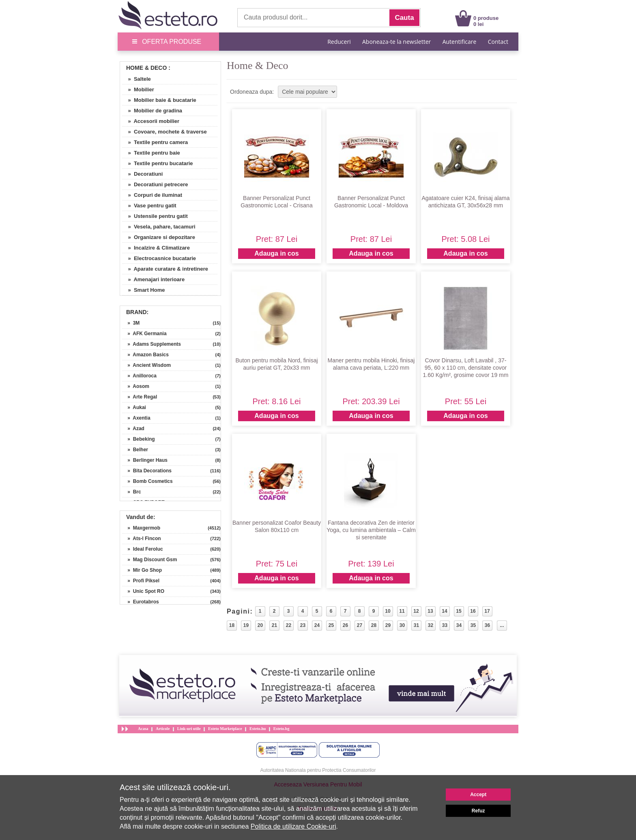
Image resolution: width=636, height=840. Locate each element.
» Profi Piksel (141, 581)
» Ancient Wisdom (146, 365)
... (502, 625)
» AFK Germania (144, 334)
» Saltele (136, 79)
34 (459, 625)
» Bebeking (139, 439)
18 (232, 625)
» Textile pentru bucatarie (158, 163)
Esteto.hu (258, 729)
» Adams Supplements (151, 344)
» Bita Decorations (147, 471)
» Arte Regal (140, 397)
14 (444, 611)
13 (430, 611)
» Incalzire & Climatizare (156, 248)
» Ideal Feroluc (143, 549)
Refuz (478, 811)
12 (416, 611)
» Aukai (134, 407)
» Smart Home (143, 290)
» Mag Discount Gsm (149, 560)
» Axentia (136, 418)
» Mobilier (138, 89)
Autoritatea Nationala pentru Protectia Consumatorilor (318, 770)
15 (459, 611)
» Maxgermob (141, 528)
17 (487, 611)
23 (303, 625)
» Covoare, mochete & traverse (164, 132)
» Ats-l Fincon (142, 538)
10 (388, 611)
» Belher (135, 450)
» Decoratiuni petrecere (155, 184)
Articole (163, 729)
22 (289, 625)
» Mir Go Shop (142, 570)
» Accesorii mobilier (151, 121)
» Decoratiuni (142, 174)
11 (402, 611)
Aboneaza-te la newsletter (396, 42)
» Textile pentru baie (151, 153)
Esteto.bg (281, 729)
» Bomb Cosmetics (147, 481)
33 (445, 625)
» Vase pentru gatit (149, 206)
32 (431, 625)
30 (402, 625)
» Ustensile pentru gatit (155, 216)
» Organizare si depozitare (159, 237)
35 (473, 625)
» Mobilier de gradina (152, 111)
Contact (498, 42)
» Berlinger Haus (145, 460)
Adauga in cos (276, 253)
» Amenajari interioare (153, 279)
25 (331, 625)
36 (487, 625)
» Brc (132, 492)
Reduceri (339, 42)
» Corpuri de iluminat (152, 195)
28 (374, 625)
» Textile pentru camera (155, 142)
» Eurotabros (141, 602)
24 (317, 625)
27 (360, 625)
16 (473, 611)
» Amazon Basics (145, 355)
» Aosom (136, 386)
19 (246, 625)
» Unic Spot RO (143, 591)
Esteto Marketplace (225, 729)
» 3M (131, 323)
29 (388, 625)
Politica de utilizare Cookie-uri (293, 826)
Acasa (143, 729)
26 (345, 625)
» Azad (133, 429)
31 (416, 625)
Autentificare (460, 42)
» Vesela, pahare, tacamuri (159, 227)
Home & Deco (146, 68)
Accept (478, 795)
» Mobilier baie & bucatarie (159, 100)
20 (260, 625)
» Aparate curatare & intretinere (165, 269)
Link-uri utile (189, 729)
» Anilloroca (139, 376)
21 (274, 625)
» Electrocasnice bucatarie (159, 258)
